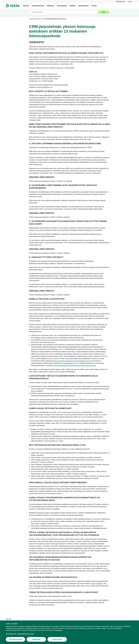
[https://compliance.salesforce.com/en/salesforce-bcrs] (71, 361)
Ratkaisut (50, 6)
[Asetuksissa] (59, 631)
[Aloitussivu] (32, 19)
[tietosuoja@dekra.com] (45, 87)
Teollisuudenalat (38, 6)
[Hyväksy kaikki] (57, 640)
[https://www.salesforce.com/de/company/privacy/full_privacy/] (75, 366)
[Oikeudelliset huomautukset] (26, 634)
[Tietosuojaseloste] (11, 634)
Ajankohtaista (83, 6)
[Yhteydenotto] (121, 1)
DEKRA (73, 6)
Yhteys (94, 6)
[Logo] (14, 6)
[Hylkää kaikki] (36, 640)
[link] (130, 1)
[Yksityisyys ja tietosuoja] (41, 19)
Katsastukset (62, 6)
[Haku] (104, 12)
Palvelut (26, 6)
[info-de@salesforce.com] (69, 363)
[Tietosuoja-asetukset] (15, 640)
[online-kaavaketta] (97, 584)
